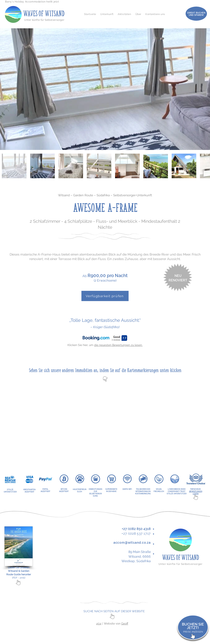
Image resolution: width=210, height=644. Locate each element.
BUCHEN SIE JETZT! (193, 626)
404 (99, 623)
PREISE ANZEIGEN (193, 632)
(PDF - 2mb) (19, 578)
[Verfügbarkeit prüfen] (105, 296)
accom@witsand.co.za (132, 543)
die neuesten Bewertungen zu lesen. (118, 345)
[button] (107, 14)
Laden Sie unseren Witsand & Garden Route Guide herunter (19, 571)
